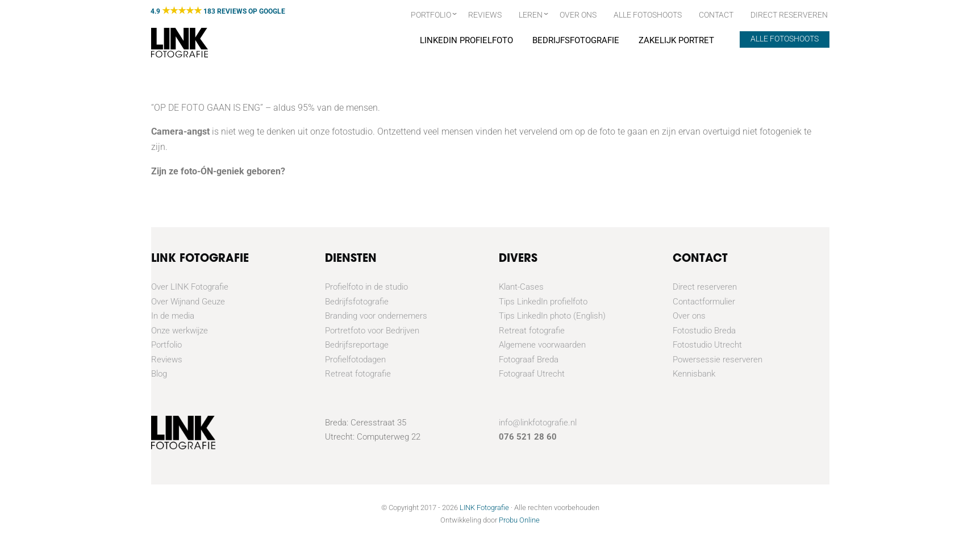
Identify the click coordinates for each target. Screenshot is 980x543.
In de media (173, 316)
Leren (531, 15)
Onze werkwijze (180, 331)
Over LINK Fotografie (190, 287)
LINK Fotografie (484, 508)
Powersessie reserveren (718, 360)
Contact (716, 15)
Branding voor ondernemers (376, 316)
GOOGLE (272, 11)
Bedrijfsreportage (357, 345)
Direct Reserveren (789, 15)
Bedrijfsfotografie (575, 40)
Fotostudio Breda (704, 331)
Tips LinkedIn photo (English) (552, 316)
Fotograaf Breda (529, 360)
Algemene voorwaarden (542, 345)
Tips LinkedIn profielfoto (543, 302)
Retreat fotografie (358, 374)
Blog (159, 374)
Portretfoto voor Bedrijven (372, 331)
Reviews (485, 15)
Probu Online (519, 520)
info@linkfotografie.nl (538, 423)
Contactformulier (704, 302)
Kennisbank (694, 374)
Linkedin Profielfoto (466, 40)
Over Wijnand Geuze (188, 302)
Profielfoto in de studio (366, 287)
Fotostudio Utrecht (707, 345)
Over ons (578, 15)
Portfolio (431, 15)
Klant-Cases (521, 287)
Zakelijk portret (676, 40)
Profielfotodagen (355, 360)
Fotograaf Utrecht (532, 374)
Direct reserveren (705, 287)
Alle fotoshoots (648, 15)
